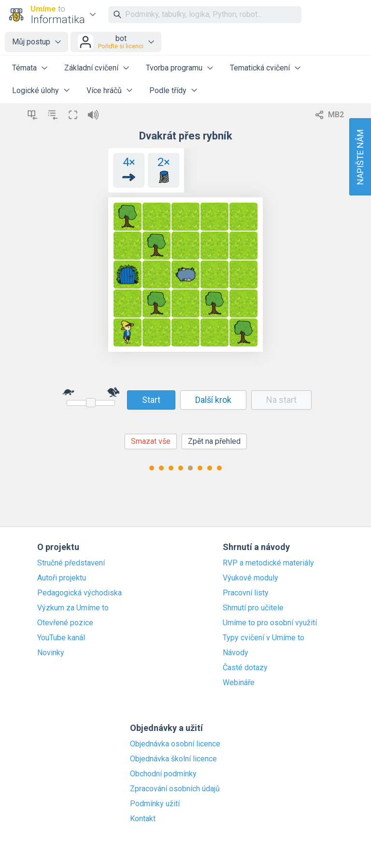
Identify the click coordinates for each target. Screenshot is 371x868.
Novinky (51, 653)
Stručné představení (71, 563)
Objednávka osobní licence (175, 744)
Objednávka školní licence (173, 759)
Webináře (239, 683)
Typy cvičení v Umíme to (264, 638)
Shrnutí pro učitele (253, 608)
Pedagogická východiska (79, 593)
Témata (24, 68)
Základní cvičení (91, 68)
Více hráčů (104, 90)
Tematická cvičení (260, 68)
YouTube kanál (61, 638)
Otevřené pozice (65, 623)
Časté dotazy (245, 668)
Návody (235, 653)
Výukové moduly (250, 578)
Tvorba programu (174, 68)
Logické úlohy (36, 90)
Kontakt (143, 819)
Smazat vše (151, 441)
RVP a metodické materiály (268, 563)
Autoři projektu (62, 578)
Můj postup (31, 42)
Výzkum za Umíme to (73, 608)
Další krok (213, 400)
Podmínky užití (155, 804)
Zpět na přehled (214, 441)
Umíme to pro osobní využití (270, 623)
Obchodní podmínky (163, 774)
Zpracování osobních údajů (175, 789)
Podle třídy (168, 90)
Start (151, 400)
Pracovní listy (246, 593)
